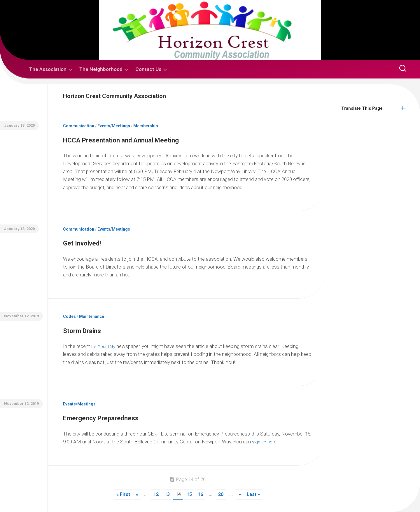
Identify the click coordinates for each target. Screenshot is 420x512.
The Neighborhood (101, 69)
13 (167, 494)
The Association (48, 69)
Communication (79, 126)
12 (156, 494)
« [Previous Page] (137, 494)
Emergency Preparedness (123, 417)
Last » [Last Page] (253, 494)
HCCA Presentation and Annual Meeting (156, 139)
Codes (69, 316)
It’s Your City (105, 346)
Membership (146, 126)
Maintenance (92, 316)
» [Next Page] (240, 494)
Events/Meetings (114, 126)
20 (221, 494)
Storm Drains (93, 329)
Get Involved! (94, 242)
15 (189, 494)
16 (200, 494)
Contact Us (148, 69)
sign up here (265, 442)
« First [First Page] (123, 494)
